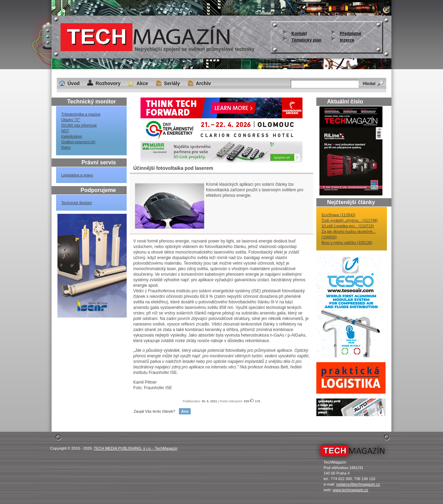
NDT (65, 131)
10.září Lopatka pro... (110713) (348, 226)
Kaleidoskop (72, 136)
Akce (142, 83)
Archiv (204, 83)
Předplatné (351, 34)
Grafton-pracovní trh (78, 142)
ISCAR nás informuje (79, 125)
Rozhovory (108, 83)
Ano (185, 411)
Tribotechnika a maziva (81, 114)
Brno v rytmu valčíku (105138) (347, 242)
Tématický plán (306, 40)
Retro (66, 147)
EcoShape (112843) (338, 215)
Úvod (74, 83)
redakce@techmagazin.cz (358, 484)
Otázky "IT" (71, 120)
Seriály (172, 83)
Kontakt (299, 34)
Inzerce (347, 40)
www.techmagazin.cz (350, 490)
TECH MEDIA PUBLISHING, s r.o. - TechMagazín (136, 448)
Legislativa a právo (77, 175)
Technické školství (77, 203)
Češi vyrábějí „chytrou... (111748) (350, 220)
